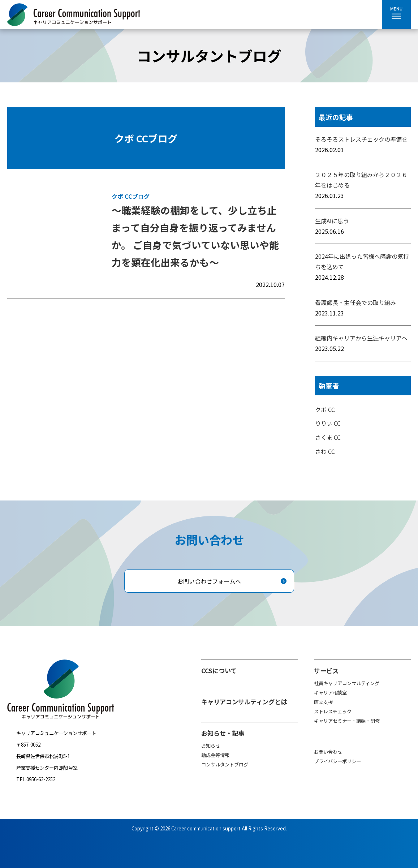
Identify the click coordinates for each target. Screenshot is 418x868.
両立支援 (323, 702)
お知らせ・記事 (223, 733)
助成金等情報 (215, 755)
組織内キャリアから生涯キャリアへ (361, 338)
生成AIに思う (332, 221)
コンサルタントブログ (225, 764)
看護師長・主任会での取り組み (355, 302)
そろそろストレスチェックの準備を (361, 139)
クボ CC (325, 409)
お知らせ (211, 746)
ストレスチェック (333, 711)
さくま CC (328, 437)
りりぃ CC (328, 423)
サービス (326, 671)
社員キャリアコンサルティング (347, 683)
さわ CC (325, 451)
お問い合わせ (328, 752)
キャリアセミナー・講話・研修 (347, 721)
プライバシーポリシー (337, 761)
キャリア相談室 (330, 693)
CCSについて (219, 671)
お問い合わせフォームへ (209, 581)
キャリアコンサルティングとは (244, 702)
